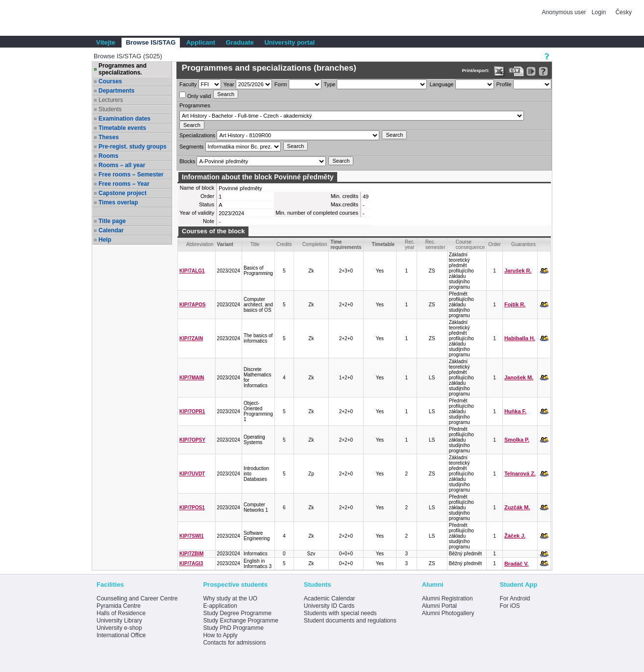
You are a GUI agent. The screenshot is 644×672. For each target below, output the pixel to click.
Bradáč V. (517, 564)
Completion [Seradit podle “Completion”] (315, 244)
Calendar (111, 230)
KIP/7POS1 (192, 508)
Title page (112, 221)
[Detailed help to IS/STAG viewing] (543, 71)
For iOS (509, 606)
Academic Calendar (330, 598)
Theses (109, 137)
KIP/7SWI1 (191, 536)
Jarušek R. (518, 271)
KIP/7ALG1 (192, 271)
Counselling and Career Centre (137, 598)
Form (281, 84)
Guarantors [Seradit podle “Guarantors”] (523, 244)
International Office (121, 635)
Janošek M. (519, 377)
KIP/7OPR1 (192, 411)
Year (229, 84)
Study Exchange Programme (240, 621)
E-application (220, 606)
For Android (515, 598)
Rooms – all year (122, 165)
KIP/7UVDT (192, 474)
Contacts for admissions (234, 643)
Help (105, 240)
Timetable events (122, 128)
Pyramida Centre (119, 606)
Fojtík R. (515, 304)
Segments (192, 147)
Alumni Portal (439, 606)
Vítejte (106, 42)
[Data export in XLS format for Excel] (499, 71)
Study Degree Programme (237, 613)
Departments (116, 91)
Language (441, 84)
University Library (119, 621)
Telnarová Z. (520, 473)
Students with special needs (340, 613)
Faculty (188, 84)
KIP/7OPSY (192, 440)
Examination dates (124, 119)
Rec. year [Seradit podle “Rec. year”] (410, 245)
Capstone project (123, 193)
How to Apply (220, 635)
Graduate (240, 42)
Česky (624, 12)
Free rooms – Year (124, 184)
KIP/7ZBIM (191, 554)
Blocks (187, 161)
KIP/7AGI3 (191, 563)
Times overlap (118, 202)
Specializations (197, 135)
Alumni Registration (447, 598)
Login (599, 12)
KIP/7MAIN (192, 378)
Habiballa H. (520, 338)
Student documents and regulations (350, 621)
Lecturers (111, 100)
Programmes (195, 105)
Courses (110, 81)
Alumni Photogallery (448, 613)
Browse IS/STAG (151, 42)
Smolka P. (517, 440)
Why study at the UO (230, 598)
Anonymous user (565, 12)
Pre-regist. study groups (133, 147)
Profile (504, 84)
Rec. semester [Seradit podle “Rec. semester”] (435, 245)
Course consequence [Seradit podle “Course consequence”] (471, 245)
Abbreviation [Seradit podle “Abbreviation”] (200, 244)
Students (110, 109)
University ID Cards (329, 606)
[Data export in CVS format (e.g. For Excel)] (516, 71)
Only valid (195, 95)
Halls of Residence (121, 613)
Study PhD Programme (233, 628)
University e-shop (119, 628)
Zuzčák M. (517, 507)
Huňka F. (515, 411)
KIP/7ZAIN (191, 338)
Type (330, 84)
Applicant (201, 42)
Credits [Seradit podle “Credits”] (284, 244)
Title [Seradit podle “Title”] (255, 244)
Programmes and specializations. (123, 69)
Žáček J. (515, 536)
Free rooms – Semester (131, 174)
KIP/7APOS (192, 305)
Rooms (109, 156)
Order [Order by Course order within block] (495, 244)
